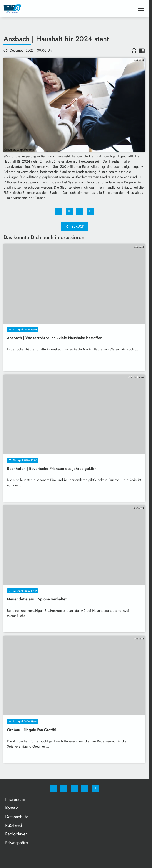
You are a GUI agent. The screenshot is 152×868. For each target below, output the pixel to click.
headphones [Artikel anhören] (134, 51)
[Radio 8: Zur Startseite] (39, 9)
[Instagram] (64, 788)
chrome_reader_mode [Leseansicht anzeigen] (142, 51)
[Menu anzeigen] (141, 9)
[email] (95, 788)
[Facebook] (53, 788)
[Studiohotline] (85, 788)
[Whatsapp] (74, 788)
